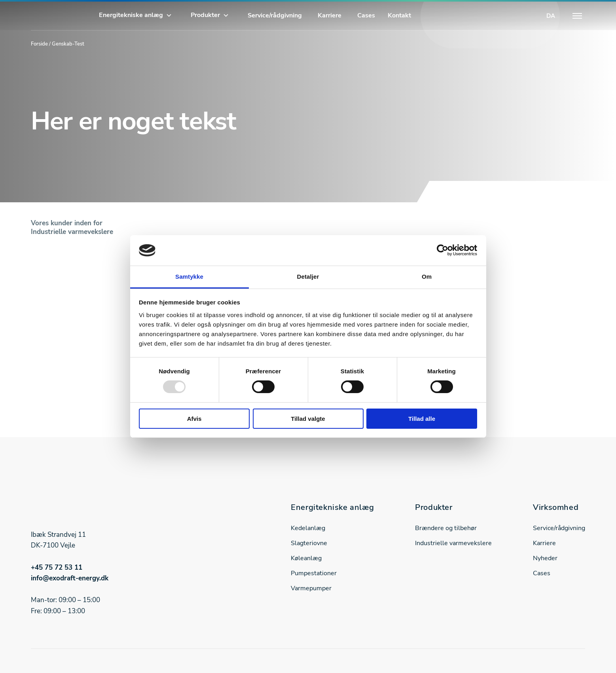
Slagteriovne (309, 543)
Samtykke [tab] (189, 277)
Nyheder (545, 558)
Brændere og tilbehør (446, 528)
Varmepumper (311, 588)
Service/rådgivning (275, 15)
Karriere (330, 15)
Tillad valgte (308, 419)
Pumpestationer (314, 573)
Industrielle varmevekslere (453, 543)
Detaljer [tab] (308, 277)
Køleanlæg (306, 558)
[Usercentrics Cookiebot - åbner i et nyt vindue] (443, 250)
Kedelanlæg (308, 528)
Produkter (205, 15)
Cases (366, 15)
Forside (39, 44)
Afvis (194, 419)
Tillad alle (422, 419)
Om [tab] (427, 277)
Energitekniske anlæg (131, 15)
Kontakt (399, 15)
